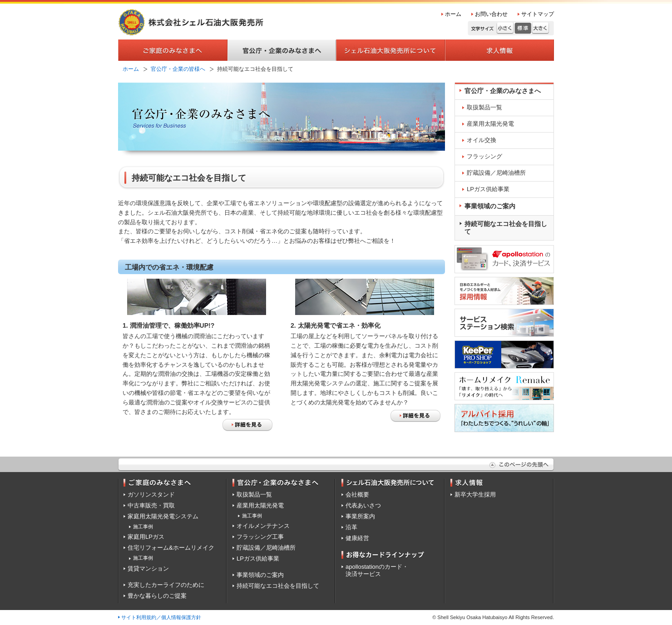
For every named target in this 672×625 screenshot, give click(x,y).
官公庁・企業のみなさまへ (503, 91)
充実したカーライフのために (166, 585)
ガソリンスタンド (151, 495)
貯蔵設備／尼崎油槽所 (496, 173)
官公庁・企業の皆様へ (178, 69)
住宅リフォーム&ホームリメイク (171, 548)
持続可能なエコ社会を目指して (506, 228)
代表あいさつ (363, 505)
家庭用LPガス (146, 537)
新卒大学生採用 (475, 495)
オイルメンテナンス (263, 526)
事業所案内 (360, 516)
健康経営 (357, 538)
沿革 (351, 527)
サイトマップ (538, 14)
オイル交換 (482, 140)
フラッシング (484, 156)
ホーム (453, 14)
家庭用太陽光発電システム (163, 516)
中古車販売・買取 (151, 505)
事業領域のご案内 (490, 206)
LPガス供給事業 (488, 189)
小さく (505, 28)
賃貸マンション (148, 568)
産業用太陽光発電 (490, 124)
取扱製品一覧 (484, 107)
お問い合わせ (491, 14)
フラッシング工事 (260, 537)
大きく (541, 28)
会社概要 (357, 495)
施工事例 (143, 527)
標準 (523, 28)
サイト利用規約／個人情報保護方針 (161, 617)
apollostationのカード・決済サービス (377, 570)
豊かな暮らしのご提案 (157, 596)
